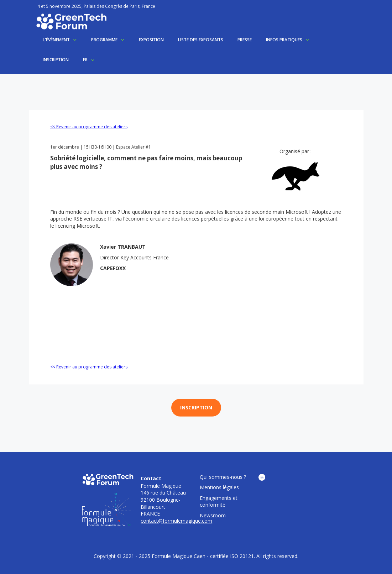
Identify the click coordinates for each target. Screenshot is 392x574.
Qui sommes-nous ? (223, 477)
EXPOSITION (151, 40)
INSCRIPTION (56, 60)
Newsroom (213, 515)
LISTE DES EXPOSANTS (201, 40)
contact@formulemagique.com (176, 521)
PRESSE (245, 40)
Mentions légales (219, 487)
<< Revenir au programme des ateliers (89, 127)
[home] (71, 22)
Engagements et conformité (219, 501)
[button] (60, 40)
